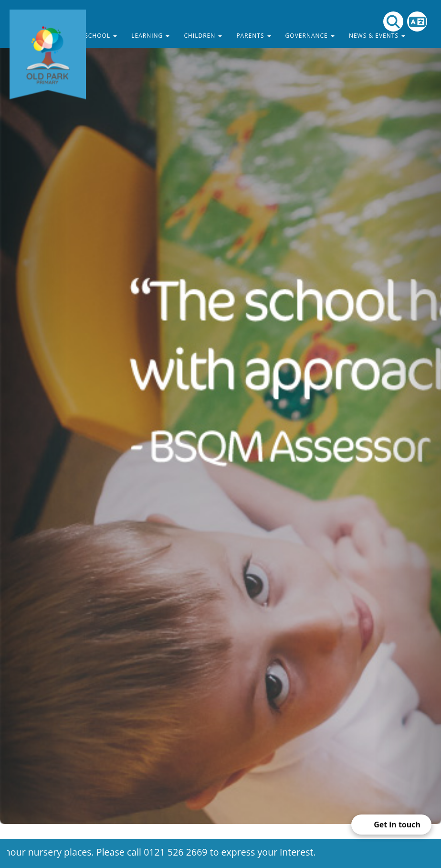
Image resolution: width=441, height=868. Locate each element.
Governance (310, 36)
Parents (253, 36)
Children (203, 36)
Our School (93, 36)
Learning (150, 36)
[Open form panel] (391, 825)
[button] (33, 412)
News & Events (377, 36)
